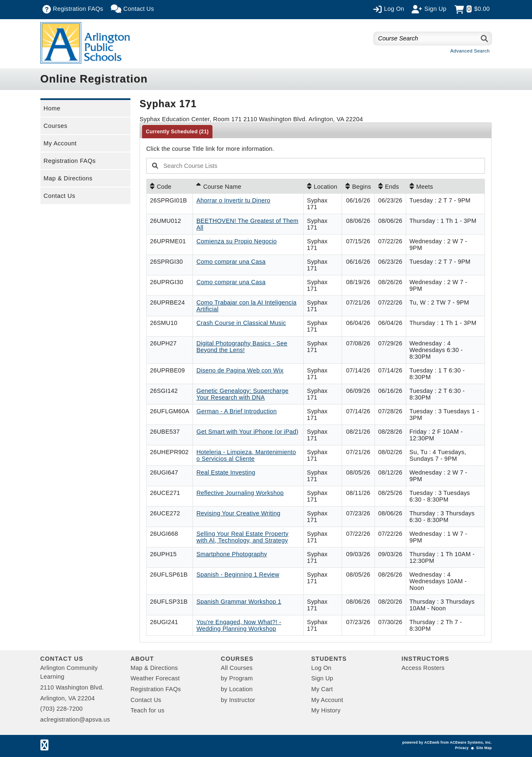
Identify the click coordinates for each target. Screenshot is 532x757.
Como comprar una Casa (231, 262)
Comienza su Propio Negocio (236, 241)
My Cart (322, 689)
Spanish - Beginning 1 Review (238, 575)
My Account (60, 143)
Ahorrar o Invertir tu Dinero (233, 200)
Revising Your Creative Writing (238, 513)
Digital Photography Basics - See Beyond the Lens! (242, 347)
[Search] (485, 39)
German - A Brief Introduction (236, 411)
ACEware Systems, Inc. (471, 742)
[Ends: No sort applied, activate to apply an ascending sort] (390, 186)
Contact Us (60, 196)
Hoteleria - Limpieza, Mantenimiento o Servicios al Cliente (246, 455)
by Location (237, 689)
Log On (321, 668)
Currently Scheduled (177, 132)
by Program (237, 678)
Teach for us (147, 710)
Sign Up (322, 678)
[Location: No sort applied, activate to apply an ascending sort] (323, 186)
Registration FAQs (70, 161)
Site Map (484, 748)
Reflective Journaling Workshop (240, 493)
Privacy (462, 748)
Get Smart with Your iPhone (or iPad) (247, 432)
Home (52, 108)
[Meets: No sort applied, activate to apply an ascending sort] (446, 186)
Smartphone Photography (232, 554)
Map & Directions (68, 178)
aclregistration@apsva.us (75, 720)
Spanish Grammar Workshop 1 (239, 602)
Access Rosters (423, 668)
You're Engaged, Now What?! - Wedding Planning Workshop (239, 625)
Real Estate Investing (226, 472)
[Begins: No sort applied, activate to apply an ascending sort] (358, 186)
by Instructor (238, 700)
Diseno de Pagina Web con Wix (240, 370)
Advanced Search (470, 51)
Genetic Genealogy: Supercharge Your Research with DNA (242, 394)
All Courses (237, 668)
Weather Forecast (155, 678)
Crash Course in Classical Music (241, 323)
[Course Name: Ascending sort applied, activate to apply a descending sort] (248, 186)
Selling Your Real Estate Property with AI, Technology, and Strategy (242, 537)
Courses (56, 126)
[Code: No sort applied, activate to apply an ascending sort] (170, 186)
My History (326, 710)
